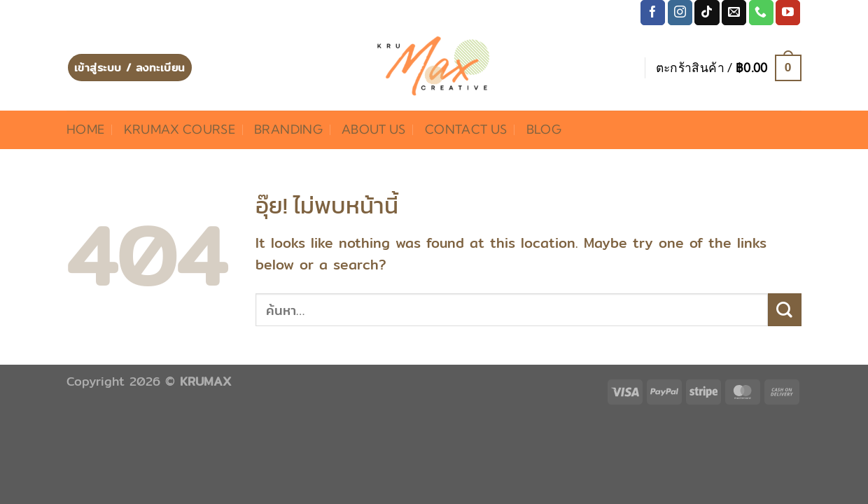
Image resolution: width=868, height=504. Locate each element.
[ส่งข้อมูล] (785, 310)
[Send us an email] (734, 13)
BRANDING (288, 129)
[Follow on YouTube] (788, 13)
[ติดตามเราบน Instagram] (680, 13)
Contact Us (466, 129)
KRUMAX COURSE (180, 129)
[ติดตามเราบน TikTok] (707, 13)
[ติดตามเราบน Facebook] (653, 13)
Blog (544, 129)
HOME (85, 129)
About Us (374, 129)
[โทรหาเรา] (761, 13)
